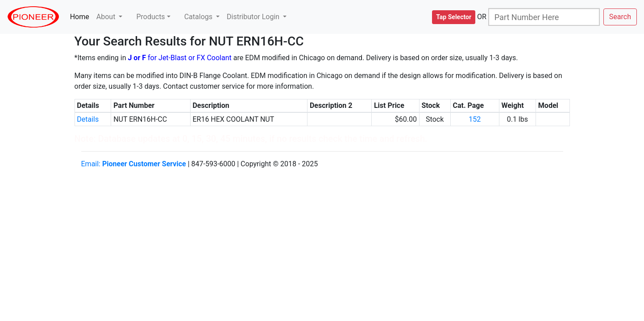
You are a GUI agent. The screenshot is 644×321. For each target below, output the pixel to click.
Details (88, 119)
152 (475, 119)
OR (482, 17)
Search (620, 17)
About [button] (107, 17)
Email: (134, 164)
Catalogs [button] (199, 17)
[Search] (544, 17)
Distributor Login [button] (254, 17)
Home (81, 16)
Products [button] (150, 17)
